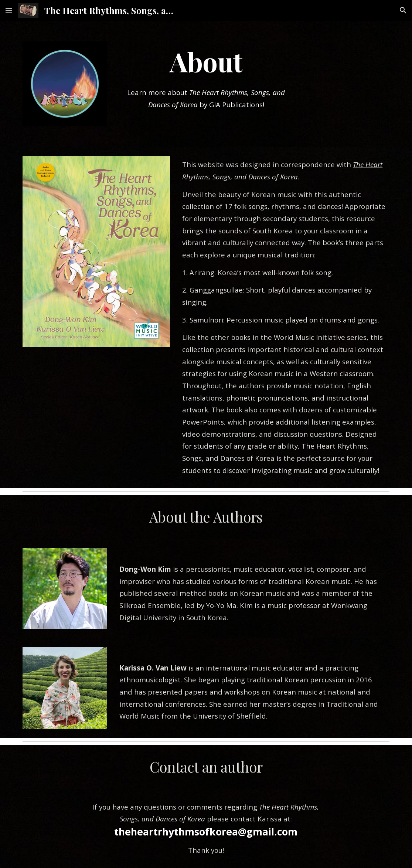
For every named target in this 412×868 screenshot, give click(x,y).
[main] (206, 61)
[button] (9, 10)
